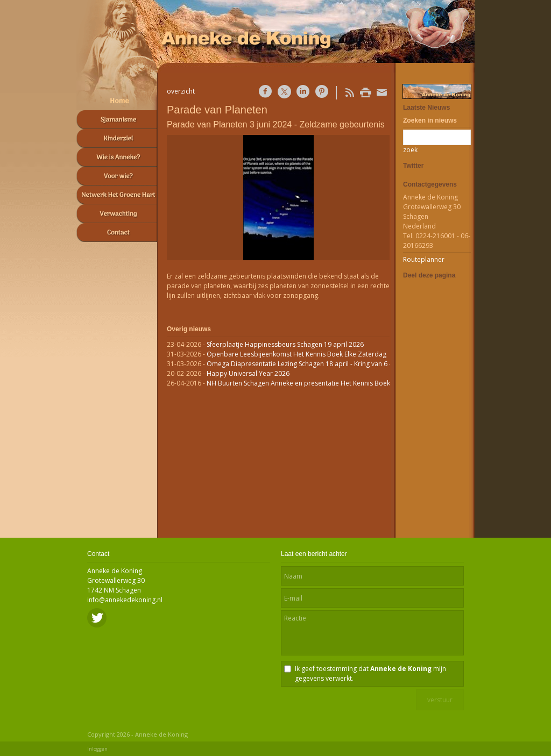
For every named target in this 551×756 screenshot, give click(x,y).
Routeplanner (424, 259)
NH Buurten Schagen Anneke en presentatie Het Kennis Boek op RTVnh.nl (317, 383)
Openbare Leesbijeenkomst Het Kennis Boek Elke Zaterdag (296, 354)
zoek (410, 150)
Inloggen (97, 749)
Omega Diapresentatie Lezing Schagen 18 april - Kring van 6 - (299, 364)
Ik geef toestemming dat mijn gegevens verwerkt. (370, 673)
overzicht (181, 91)
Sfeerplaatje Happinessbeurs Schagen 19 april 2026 (285, 344)
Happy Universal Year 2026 (248, 373)
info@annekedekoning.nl (125, 600)
